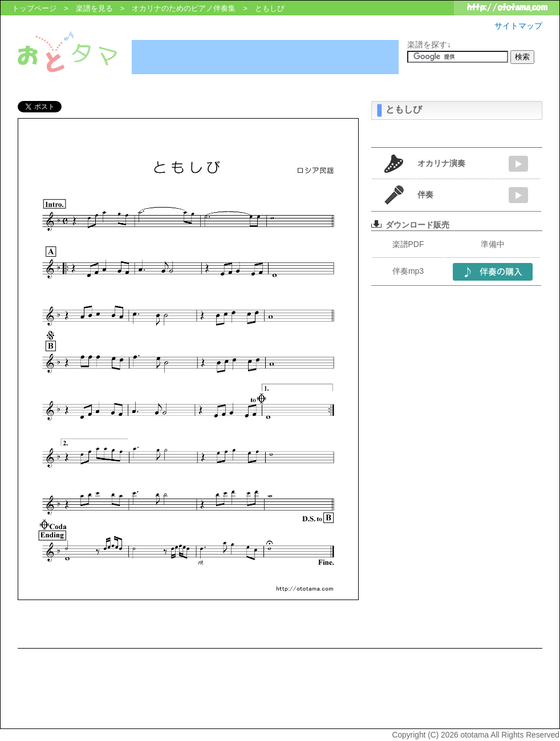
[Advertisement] (265, 57)
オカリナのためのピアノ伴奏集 (184, 8)
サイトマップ (518, 26)
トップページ (34, 8)
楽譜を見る (94, 8)
